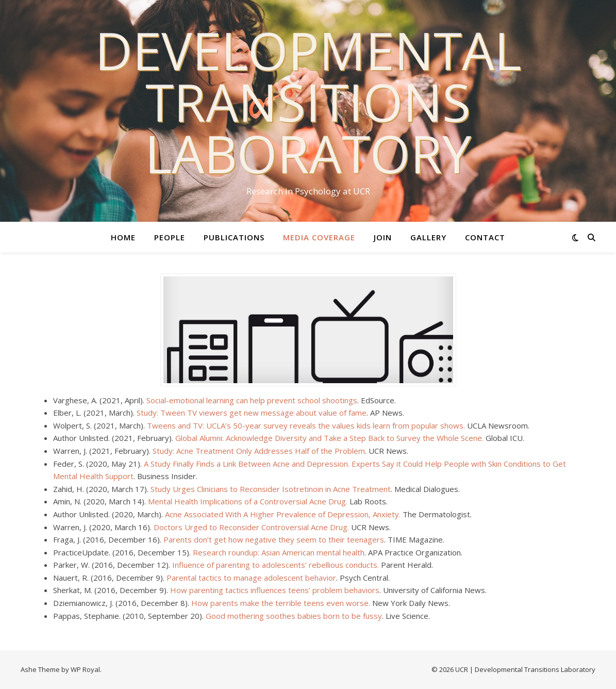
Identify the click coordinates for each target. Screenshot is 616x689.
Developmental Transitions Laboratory (308, 102)
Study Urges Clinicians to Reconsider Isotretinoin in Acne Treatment (271, 489)
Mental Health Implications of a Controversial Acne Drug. (248, 501)
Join (383, 237)
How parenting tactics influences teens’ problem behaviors (275, 590)
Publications (234, 237)
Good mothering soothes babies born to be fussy (294, 616)
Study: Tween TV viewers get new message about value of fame (252, 413)
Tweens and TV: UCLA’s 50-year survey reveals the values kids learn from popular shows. (306, 425)
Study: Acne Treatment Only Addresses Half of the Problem (259, 451)
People (170, 237)
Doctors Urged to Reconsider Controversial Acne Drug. (251, 527)
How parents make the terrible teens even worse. (281, 603)
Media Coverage (319, 237)
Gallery (428, 237)
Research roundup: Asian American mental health (279, 552)
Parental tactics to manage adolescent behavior (251, 578)
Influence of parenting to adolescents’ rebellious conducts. (276, 565)
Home (123, 237)
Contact (485, 237)
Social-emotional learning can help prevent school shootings (252, 400)
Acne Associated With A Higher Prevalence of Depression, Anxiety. (283, 514)
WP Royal (85, 669)
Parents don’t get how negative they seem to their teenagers (274, 539)
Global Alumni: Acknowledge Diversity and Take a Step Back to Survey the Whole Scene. (329, 438)
